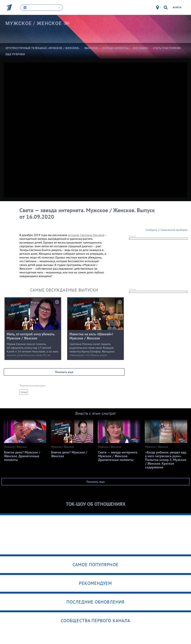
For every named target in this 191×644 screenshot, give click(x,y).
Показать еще (64, 372)
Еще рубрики (15, 54)
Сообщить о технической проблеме (166, 230)
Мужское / (34, 23)
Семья (24, 392)
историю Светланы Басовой (86, 235)
